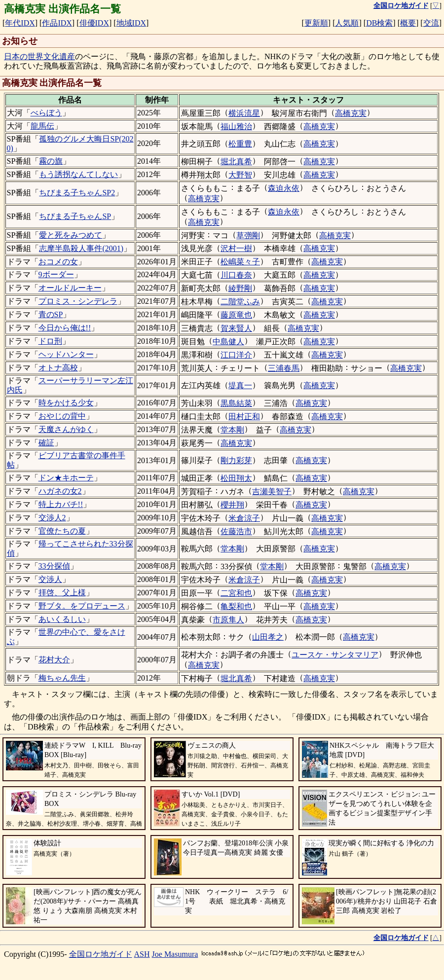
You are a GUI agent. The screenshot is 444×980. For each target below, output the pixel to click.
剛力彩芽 (236, 460)
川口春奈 (236, 275)
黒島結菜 (236, 403)
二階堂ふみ (240, 302)
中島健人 (228, 342)
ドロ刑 (50, 341)
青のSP (51, 314)
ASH (142, 954)
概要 (408, 23)
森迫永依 (284, 188)
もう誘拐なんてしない (78, 174)
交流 (431, 23)
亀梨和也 (236, 606)
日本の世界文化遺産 (39, 56)
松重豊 (240, 144)
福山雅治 (236, 127)
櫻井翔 (232, 505)
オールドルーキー (70, 288)
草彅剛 (248, 236)
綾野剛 (240, 288)
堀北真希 (236, 162)
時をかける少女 (66, 403)
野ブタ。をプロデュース (82, 606)
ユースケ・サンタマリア (335, 655)
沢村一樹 (236, 248)
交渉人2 (52, 518)
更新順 (316, 23)
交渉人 (50, 579)
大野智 (240, 175)
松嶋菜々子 (240, 262)
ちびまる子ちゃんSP (75, 216)
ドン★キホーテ (66, 478)
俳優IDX (94, 23)
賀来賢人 (236, 328)
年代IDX (20, 23)
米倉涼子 (244, 518)
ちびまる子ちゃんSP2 (77, 193)
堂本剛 (232, 430)
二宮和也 (236, 593)
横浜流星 (244, 113)
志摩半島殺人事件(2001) (81, 248)
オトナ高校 (58, 368)
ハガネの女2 (60, 491)
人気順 (347, 23)
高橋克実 (351, 113)
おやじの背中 (62, 416)
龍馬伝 (42, 126)
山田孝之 (268, 637)
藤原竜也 (236, 315)
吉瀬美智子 (272, 491)
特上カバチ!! (61, 504)
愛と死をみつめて (71, 235)
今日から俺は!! (65, 328)
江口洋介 (236, 355)
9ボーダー (56, 274)
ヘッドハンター (66, 354)
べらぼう (46, 113)
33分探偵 (54, 566)
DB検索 (379, 23)
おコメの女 (58, 262)
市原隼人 (228, 620)
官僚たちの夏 (62, 531)
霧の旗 (51, 161)
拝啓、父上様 (62, 593)
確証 (46, 443)
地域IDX (131, 23)
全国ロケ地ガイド (101, 954)
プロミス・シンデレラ (78, 301)
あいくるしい (62, 619)
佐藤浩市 (236, 531)
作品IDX (57, 23)
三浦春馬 (284, 368)
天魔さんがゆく (66, 429)
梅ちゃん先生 (62, 678)
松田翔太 (236, 478)
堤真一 (240, 385)
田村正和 (244, 417)
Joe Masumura (175, 954)
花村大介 (54, 660)
